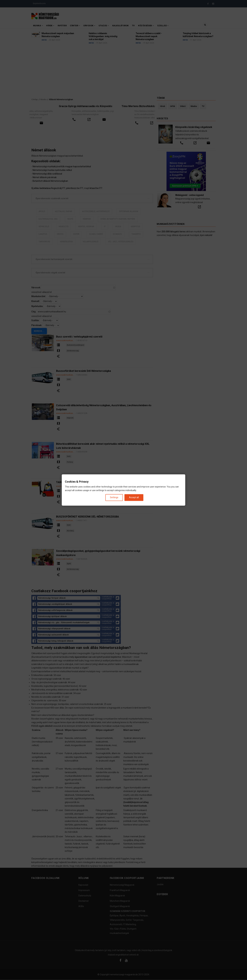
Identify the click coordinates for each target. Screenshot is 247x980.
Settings (114, 497)
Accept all (134, 497)
